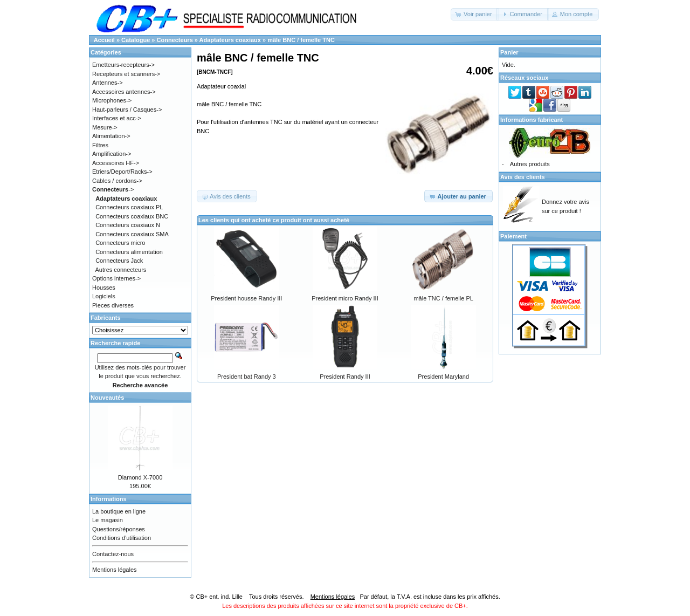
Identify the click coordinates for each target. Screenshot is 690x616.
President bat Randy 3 (247, 377)
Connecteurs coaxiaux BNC (132, 216)
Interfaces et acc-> (117, 118)
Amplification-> (112, 154)
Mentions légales (115, 570)
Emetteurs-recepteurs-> (123, 65)
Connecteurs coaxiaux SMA (132, 234)
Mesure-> (105, 127)
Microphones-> (112, 100)
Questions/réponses (119, 529)
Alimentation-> (111, 136)
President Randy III (345, 377)
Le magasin (108, 520)
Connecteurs (175, 40)
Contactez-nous (113, 554)
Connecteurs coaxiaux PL (129, 207)
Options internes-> (116, 278)
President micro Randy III (345, 298)
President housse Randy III (246, 298)
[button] (475, 14)
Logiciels (104, 296)
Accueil (104, 40)
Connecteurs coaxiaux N (128, 225)
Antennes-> (108, 83)
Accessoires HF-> (116, 163)
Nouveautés (107, 398)
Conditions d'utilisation (122, 538)
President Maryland (443, 377)
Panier (509, 52)
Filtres (100, 145)
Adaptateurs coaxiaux (230, 40)
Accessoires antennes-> (124, 92)
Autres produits (530, 164)
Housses (104, 288)
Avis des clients (523, 177)
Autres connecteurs (121, 270)
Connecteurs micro (120, 243)
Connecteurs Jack (119, 261)
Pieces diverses (113, 305)
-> (113, 189)
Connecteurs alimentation (129, 252)
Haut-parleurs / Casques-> (127, 109)
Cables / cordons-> (117, 181)
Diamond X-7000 (140, 477)
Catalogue (136, 40)
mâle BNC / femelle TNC (301, 40)
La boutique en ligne (119, 511)
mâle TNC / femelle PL (443, 298)
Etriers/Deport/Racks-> (122, 172)
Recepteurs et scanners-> (126, 74)
